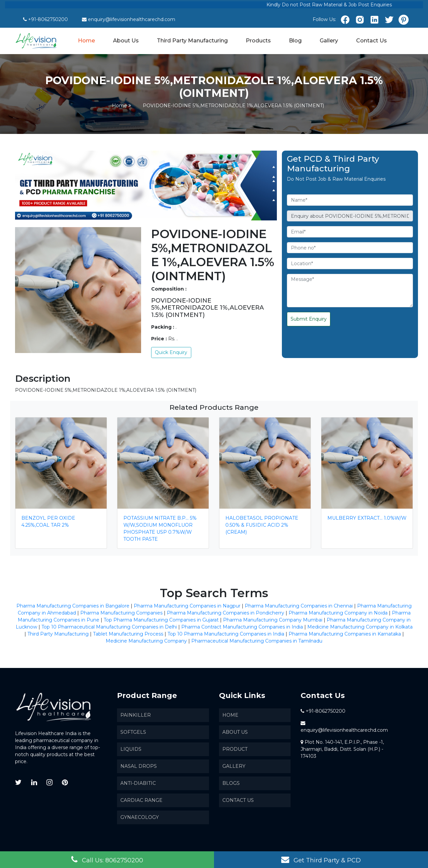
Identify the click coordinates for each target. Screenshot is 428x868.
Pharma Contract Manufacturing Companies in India (242, 627)
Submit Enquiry (309, 319)
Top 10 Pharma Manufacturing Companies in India (226, 634)
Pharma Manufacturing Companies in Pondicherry (226, 613)
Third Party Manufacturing (192, 41)
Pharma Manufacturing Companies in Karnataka (345, 634)
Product (235, 749)
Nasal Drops (139, 766)
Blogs (231, 783)
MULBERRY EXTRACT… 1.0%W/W (367, 518)
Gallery (329, 41)
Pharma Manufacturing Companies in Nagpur (187, 606)
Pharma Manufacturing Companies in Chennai (299, 606)
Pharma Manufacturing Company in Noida (338, 613)
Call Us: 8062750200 (107, 860)
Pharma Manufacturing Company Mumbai (273, 620)
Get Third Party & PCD (321, 860)
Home (87, 40)
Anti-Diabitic (138, 783)
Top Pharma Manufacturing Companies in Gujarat (161, 620)
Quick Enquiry (171, 352)
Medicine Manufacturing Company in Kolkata (360, 627)
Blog (295, 41)
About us (235, 732)
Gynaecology (140, 817)
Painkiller (136, 715)
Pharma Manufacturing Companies (121, 613)
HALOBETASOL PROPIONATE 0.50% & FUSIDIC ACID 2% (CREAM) (262, 525)
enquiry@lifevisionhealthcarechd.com (132, 19)
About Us (126, 41)
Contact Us (371, 41)
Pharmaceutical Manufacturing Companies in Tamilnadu (257, 641)
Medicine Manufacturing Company (146, 641)
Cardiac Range (141, 800)
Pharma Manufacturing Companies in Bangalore (73, 606)
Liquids (131, 749)
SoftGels (133, 732)
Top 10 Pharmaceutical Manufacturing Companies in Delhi (109, 627)
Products (258, 41)
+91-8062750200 (48, 19)
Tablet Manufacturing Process (128, 634)
